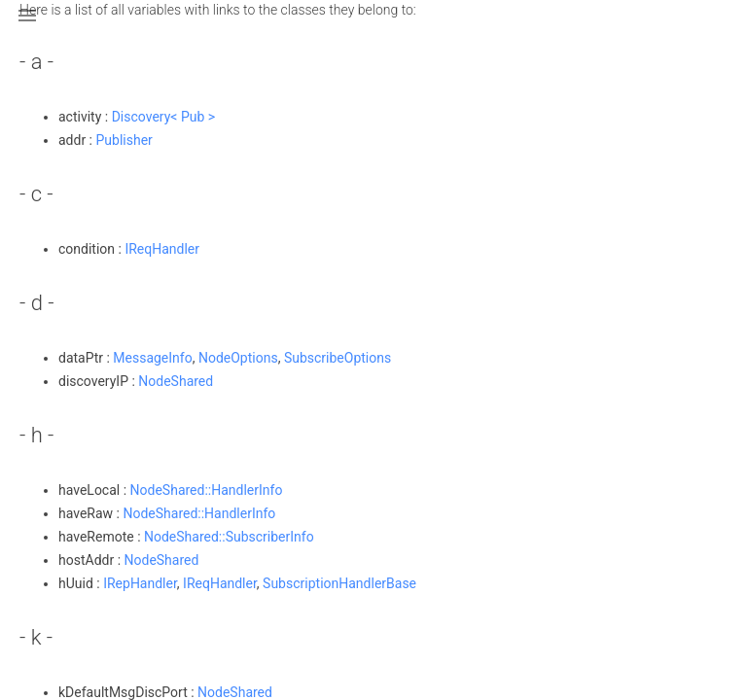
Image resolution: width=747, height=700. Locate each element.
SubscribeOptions (338, 358)
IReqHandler (162, 249)
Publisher (124, 140)
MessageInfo (152, 358)
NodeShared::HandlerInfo (207, 490)
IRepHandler (140, 583)
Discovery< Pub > (163, 117)
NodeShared (176, 381)
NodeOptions (238, 358)
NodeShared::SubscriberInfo (229, 537)
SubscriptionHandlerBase (339, 583)
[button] (27, 27)
